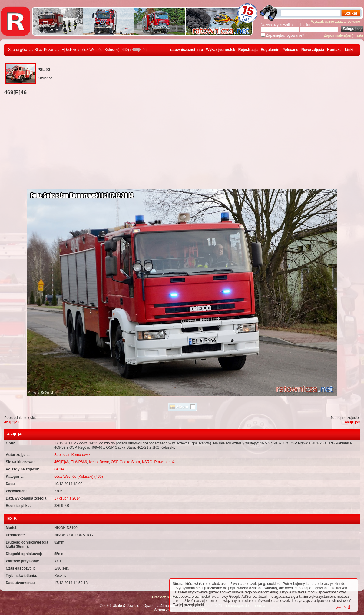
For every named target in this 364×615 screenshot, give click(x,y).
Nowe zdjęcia (313, 50)
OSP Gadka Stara (125, 462)
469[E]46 (61, 462)
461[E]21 (12, 422)
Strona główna (20, 50)
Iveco (93, 462)
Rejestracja (248, 50)
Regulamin (270, 50)
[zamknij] (343, 607)
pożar (173, 462)
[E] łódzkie (69, 50)
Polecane (290, 50)
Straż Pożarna (46, 50)
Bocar (104, 462)
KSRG (147, 462)
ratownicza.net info (187, 50)
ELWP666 (79, 462)
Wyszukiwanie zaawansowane (336, 22)
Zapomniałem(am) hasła (344, 35)
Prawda (160, 462)
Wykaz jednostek (220, 50)
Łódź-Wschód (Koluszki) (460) (105, 50)
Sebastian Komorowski (73, 455)
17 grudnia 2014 (67, 498)
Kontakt (334, 50)
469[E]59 (352, 422)
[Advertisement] (182, 141)
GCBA (59, 469)
